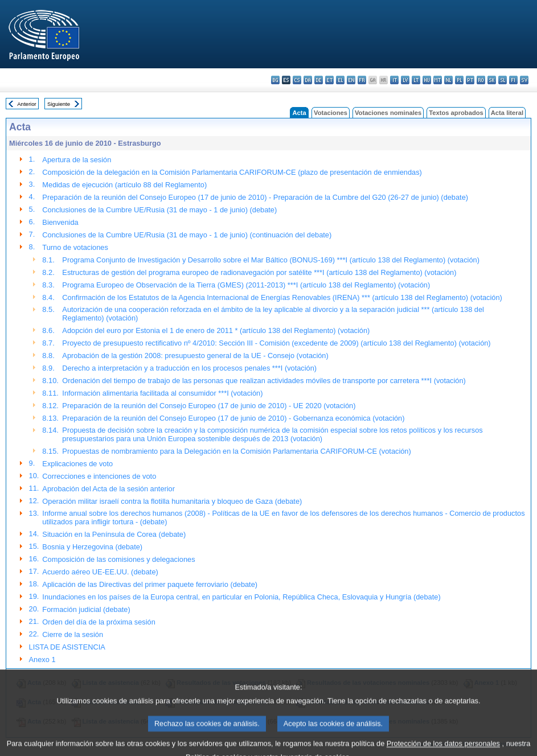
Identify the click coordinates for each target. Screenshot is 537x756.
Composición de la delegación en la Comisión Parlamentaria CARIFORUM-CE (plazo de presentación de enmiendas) (232, 172)
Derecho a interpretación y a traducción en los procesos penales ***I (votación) (189, 368)
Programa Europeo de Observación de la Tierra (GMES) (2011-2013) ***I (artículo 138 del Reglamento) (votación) (246, 285)
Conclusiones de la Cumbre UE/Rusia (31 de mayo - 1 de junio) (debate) (159, 210)
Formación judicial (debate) (86, 609)
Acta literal (507, 113)
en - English (351, 80)
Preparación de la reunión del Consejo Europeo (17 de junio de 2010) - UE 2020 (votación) (209, 406)
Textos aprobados (456, 113)
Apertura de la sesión (77, 160)
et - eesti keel (329, 80)
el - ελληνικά (340, 80)
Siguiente (59, 104)
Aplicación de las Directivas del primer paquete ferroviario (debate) (150, 584)
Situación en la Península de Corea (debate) (114, 534)
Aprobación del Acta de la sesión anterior (108, 489)
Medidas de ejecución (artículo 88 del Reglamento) (124, 185)
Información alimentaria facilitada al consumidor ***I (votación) (162, 393)
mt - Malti (438, 80)
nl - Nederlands (448, 80)
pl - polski (459, 80)
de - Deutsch (319, 80)
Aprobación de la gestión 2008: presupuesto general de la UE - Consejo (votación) (195, 356)
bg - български (275, 80)
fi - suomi (513, 80)
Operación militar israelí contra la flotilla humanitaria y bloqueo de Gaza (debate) (172, 501)
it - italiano (394, 80)
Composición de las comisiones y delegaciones (118, 559)
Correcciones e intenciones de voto (99, 476)
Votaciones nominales (388, 113)
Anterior (27, 104)
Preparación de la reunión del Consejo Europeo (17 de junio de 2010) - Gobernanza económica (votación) (233, 418)
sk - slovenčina (492, 80)
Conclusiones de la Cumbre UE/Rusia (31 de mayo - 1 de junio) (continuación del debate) (187, 235)
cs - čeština (297, 80)
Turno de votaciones (75, 247)
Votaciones (331, 113)
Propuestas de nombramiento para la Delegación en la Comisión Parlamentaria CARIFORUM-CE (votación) (236, 451)
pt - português (470, 80)
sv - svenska (524, 80)
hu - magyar (427, 80)
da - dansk (308, 80)
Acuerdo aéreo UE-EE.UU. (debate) (100, 572)
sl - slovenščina (503, 80)
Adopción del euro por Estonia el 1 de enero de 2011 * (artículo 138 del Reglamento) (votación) (216, 330)
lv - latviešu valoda (405, 80)
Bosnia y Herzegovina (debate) (92, 547)
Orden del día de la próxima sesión (99, 622)
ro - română (481, 80)
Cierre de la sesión (73, 634)
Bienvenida (60, 222)
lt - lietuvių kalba (416, 80)
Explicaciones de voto (77, 464)
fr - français (362, 80)
